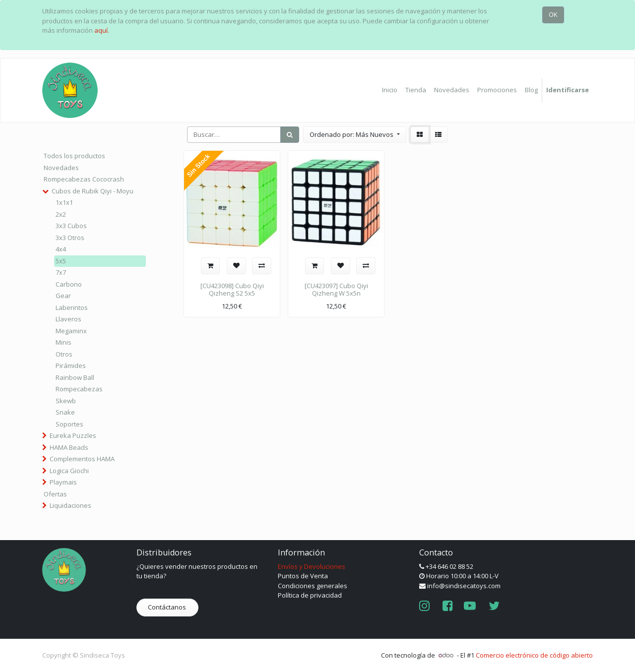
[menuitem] (390, 90)
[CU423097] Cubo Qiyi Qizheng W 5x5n (336, 290)
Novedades (61, 168)
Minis (63, 342)
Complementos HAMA (82, 459)
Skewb (66, 401)
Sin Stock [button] (199, 166)
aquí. (102, 30)
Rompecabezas (79, 389)
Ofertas (55, 494)
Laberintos (72, 307)
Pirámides (71, 366)
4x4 (61, 249)
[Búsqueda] (290, 135)
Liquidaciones (70, 505)
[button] (354, 135)
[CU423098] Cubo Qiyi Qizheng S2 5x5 (232, 290)
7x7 (61, 272)
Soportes (69, 424)
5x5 (61, 261)
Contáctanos (168, 607)
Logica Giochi (69, 471)
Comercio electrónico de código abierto (534, 655)
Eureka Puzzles (73, 435)
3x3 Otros (70, 238)
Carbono (69, 284)
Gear (63, 296)
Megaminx (71, 331)
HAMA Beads (69, 447)
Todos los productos (74, 156)
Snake (65, 412)
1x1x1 (64, 202)
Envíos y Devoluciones (312, 566)
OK (553, 14)
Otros (64, 354)
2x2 (61, 214)
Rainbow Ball (75, 377)
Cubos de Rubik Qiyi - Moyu (93, 191)
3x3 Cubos (71, 226)
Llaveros (68, 319)
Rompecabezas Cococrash (84, 179)
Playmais (63, 482)
